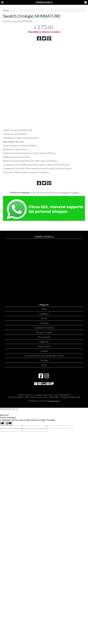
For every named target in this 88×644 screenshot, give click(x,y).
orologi (65, 192)
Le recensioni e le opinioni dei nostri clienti (44, 356)
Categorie (44, 314)
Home (44, 309)
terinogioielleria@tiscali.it (70, 397)
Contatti (44, 351)
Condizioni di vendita (44, 328)
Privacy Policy (44, 346)
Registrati (44, 342)
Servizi (44, 318)
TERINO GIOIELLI (44, 2)
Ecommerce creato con (44, 401)
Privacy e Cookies (44, 332)
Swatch (75, 192)
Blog (44, 365)
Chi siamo (44, 323)
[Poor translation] (9, 423)
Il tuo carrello (44, 337)
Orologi (6, 10)
